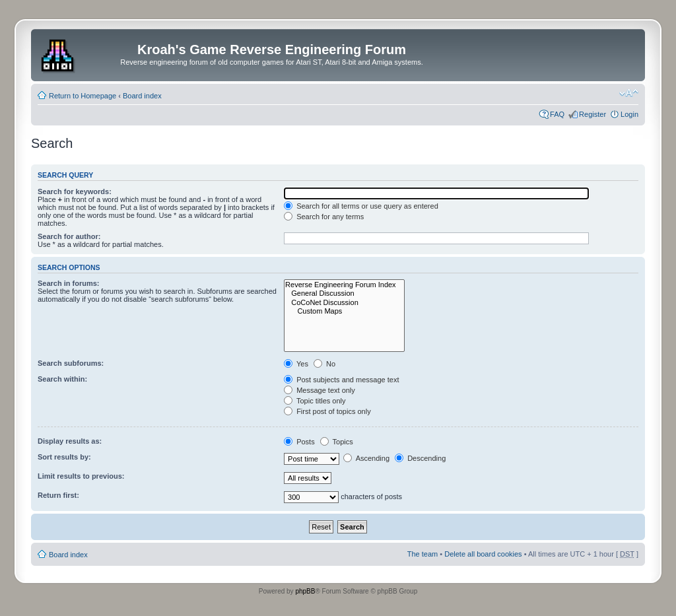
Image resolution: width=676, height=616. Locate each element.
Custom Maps (344, 311)
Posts (299, 442)
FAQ (557, 114)
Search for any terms (324, 217)
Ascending (366, 458)
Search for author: (69, 236)
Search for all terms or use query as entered (361, 206)
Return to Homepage (83, 96)
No (324, 364)
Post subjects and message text (341, 380)
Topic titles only (315, 401)
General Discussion (344, 293)
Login (629, 114)
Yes (296, 364)
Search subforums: (71, 363)
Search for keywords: (75, 191)
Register (592, 114)
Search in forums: (69, 283)
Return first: (58, 495)
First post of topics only (327, 411)
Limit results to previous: (81, 476)
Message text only (320, 390)
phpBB (305, 591)
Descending (420, 458)
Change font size (629, 93)
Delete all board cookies (483, 554)
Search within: (62, 379)
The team (422, 554)
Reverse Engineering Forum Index (344, 285)
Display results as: (70, 441)
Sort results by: (64, 457)
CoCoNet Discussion (344, 303)
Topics (337, 442)
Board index (142, 96)
